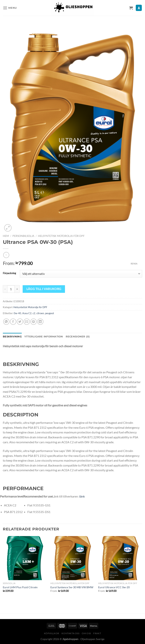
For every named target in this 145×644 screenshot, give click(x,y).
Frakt (97, 633)
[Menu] (10, 8)
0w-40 (17, 313)
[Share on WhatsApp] (6, 322)
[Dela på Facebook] (13, 322)
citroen (40, 313)
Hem (6, 236)
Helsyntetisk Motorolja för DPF (61, 236)
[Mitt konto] (139, 8)
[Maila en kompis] (27, 322)
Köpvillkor (52, 633)
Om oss (86, 633)
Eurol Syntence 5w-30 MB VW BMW (72, 587)
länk (82, 496)
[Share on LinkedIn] (40, 322)
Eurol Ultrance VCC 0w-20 (114, 587)
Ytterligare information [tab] (44, 337)
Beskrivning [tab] (12, 337)
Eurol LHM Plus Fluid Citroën (20, 587)
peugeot (50, 313)
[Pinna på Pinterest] (34, 322)
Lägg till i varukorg (44, 289)
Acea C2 (27, 313)
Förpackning (9, 273)
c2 (34, 313)
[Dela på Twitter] (20, 322)
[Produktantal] (11, 289)
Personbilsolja (23, 236)
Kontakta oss (70, 633)
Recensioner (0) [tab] (78, 337)
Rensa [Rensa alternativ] (134, 264)
